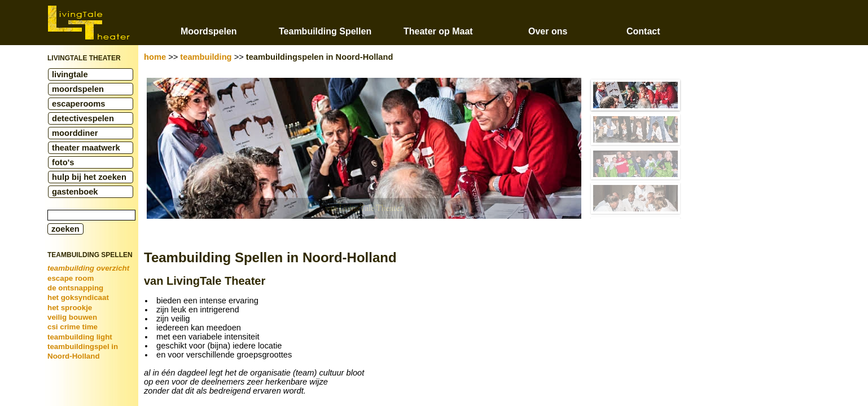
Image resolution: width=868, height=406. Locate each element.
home (155, 57)
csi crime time (73, 327)
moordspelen (78, 89)
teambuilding (206, 57)
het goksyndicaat (78, 297)
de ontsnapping (75, 288)
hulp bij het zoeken (89, 177)
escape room (71, 278)
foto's (63, 162)
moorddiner (75, 133)
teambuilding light (80, 337)
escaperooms (79, 104)
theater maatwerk (86, 148)
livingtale (70, 74)
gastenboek (75, 192)
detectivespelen (83, 118)
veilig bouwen (72, 317)
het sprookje (70, 308)
